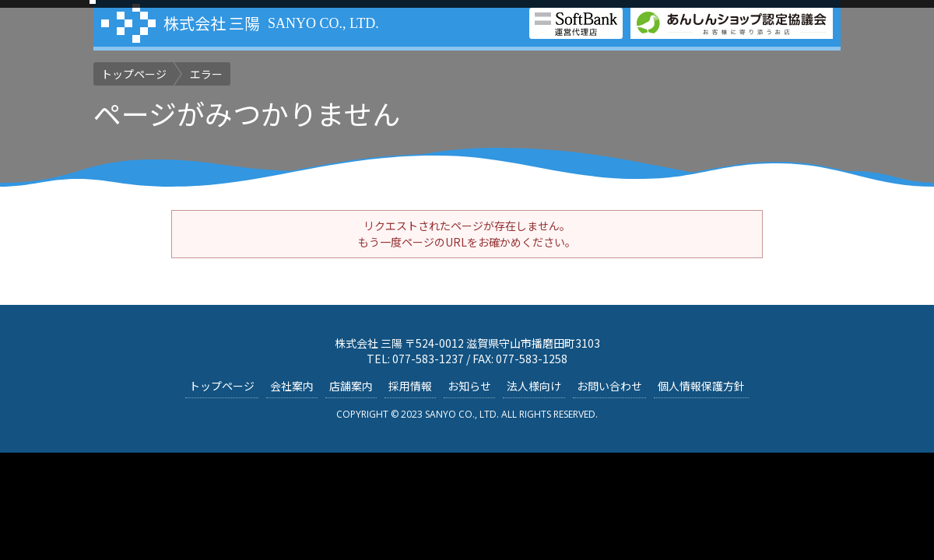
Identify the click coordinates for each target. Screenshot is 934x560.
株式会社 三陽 (212, 23)
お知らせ (469, 386)
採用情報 (410, 386)
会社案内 (292, 386)
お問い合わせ (609, 386)
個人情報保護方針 (701, 386)
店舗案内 (351, 386)
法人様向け (534, 386)
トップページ (222, 386)
